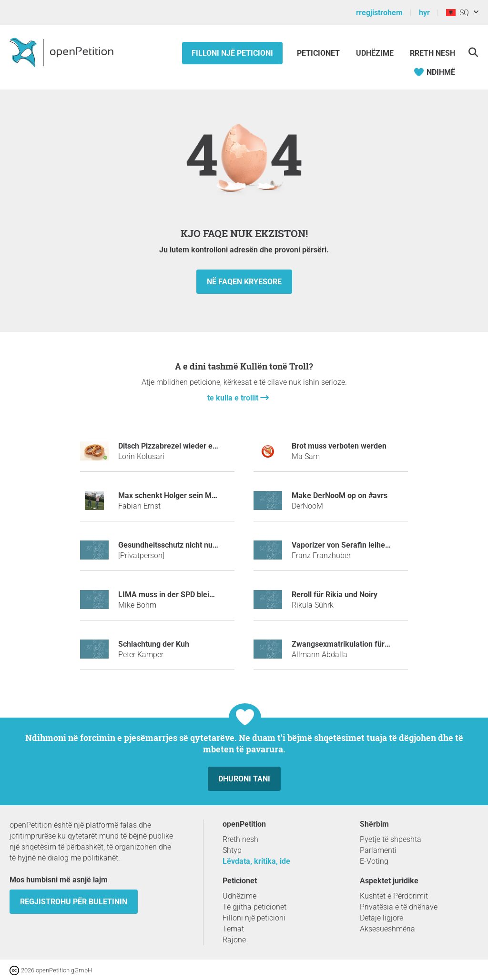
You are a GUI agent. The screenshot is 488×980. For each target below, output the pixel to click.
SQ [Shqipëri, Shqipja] (457, 13)
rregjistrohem (379, 13)
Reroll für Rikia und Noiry (335, 595)
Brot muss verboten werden (339, 446)
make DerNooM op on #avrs (340, 495)
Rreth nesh (240, 839)
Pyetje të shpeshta (391, 839)
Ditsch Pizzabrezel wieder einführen (180, 446)
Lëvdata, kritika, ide (256, 861)
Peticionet (319, 53)
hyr (424, 13)
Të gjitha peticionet (254, 907)
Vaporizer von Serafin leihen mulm (351, 545)
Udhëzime (375, 53)
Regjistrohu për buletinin (74, 902)
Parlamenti (378, 850)
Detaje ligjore (381, 918)
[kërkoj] (473, 52)
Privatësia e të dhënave (399, 907)
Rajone (234, 940)
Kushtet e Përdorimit (394, 896)
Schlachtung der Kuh (154, 644)
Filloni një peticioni (232, 53)
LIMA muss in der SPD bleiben (170, 595)
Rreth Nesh (432, 53)
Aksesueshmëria (387, 929)
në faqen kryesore (244, 282)
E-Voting (374, 861)
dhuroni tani (244, 779)
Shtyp (232, 850)
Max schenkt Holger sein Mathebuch (181, 495)
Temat (233, 929)
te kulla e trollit (234, 398)
